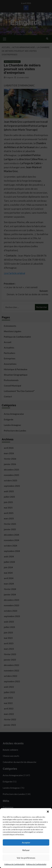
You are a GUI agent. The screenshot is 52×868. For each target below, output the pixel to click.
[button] (48, 812)
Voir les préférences (26, 858)
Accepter (26, 843)
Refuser (26, 850)
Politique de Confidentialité (15, 864)
